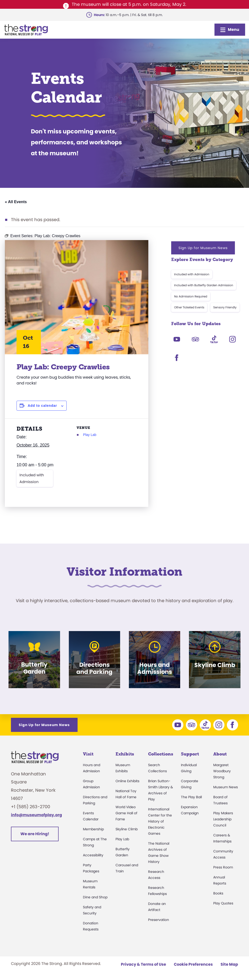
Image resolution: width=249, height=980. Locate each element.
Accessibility (93, 855)
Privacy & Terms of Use (143, 964)
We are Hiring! (35, 834)
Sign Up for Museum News (203, 248)
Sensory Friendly (225, 307)
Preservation (159, 920)
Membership (93, 829)
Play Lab (90, 435)
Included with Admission (32, 478)
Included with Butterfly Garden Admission (204, 285)
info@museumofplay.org (36, 815)
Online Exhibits (127, 781)
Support (190, 754)
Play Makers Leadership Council (223, 819)
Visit (88, 754)
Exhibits (125, 754)
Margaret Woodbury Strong (222, 771)
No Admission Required (191, 296)
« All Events (16, 202)
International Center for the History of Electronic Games (160, 821)
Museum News (226, 787)
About (220, 754)
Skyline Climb (127, 829)
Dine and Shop (95, 897)
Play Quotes (223, 903)
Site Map (229, 964)
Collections (161, 754)
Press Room (223, 867)
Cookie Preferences (193, 964)
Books (218, 893)
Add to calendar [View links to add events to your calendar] (42, 406)
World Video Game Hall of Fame (126, 813)
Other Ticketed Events (189, 307)
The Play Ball (191, 797)
